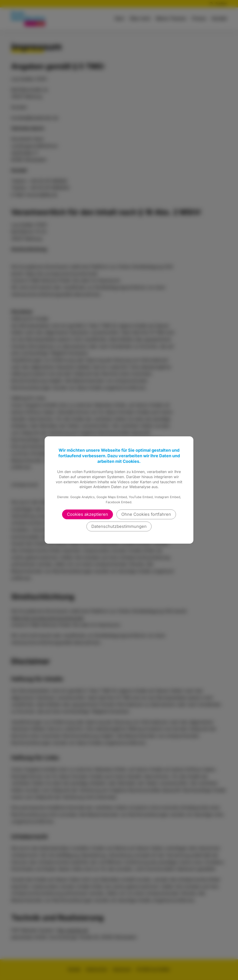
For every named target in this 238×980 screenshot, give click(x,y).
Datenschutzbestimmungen (119, 526)
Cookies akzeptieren (88, 514)
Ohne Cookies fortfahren (146, 514)
